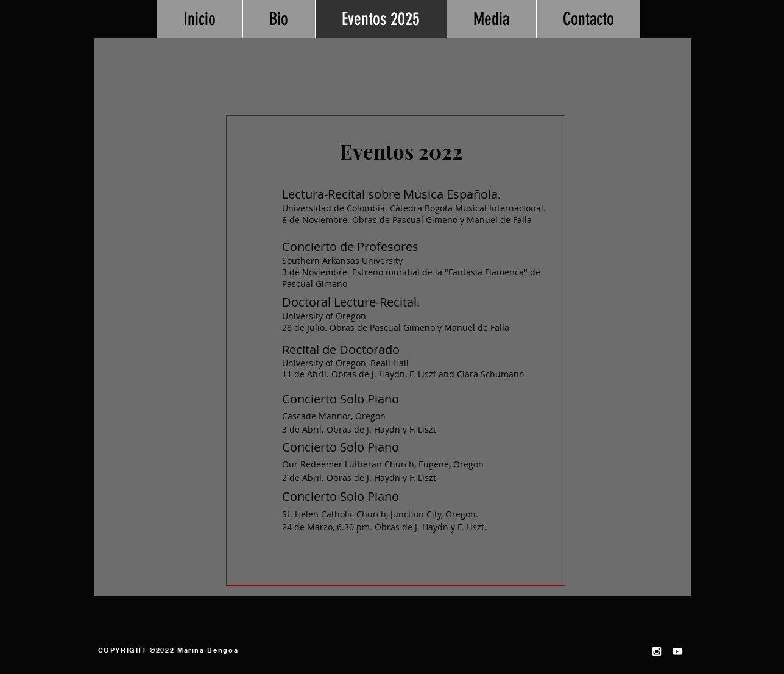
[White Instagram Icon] (657, 651)
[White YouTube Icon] (677, 651)
